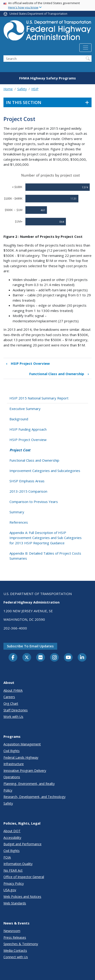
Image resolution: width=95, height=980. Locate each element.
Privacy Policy (14, 883)
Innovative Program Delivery (25, 771)
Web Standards (15, 903)
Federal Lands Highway (21, 757)
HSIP (35, 89)
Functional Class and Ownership (59, 374)
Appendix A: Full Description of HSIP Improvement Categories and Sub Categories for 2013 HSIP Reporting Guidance (46, 538)
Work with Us (13, 717)
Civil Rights (12, 751)
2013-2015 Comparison (28, 491)
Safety (22, 89)
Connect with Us (16, 957)
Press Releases (15, 937)
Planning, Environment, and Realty (29, 784)
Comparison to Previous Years (34, 502)
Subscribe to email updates (30, 646)
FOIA (7, 857)
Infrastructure (14, 764)
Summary (17, 512)
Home (8, 89)
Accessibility (12, 838)
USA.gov (10, 890)
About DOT (12, 831)
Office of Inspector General (24, 877)
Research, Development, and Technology (34, 797)
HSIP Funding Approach (28, 429)
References (19, 522)
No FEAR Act (13, 870)
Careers (9, 697)
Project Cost (20, 450)
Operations (12, 777)
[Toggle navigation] (85, 48)
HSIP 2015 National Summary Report (39, 398)
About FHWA (13, 690)
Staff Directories (16, 710)
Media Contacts (15, 951)
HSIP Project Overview (28, 364)
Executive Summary (25, 409)
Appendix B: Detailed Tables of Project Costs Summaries (45, 556)
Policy (8, 790)
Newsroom (12, 931)
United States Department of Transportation (38, 14)
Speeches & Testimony (21, 944)
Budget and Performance (22, 844)
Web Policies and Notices (22, 897)
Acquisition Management (22, 744)
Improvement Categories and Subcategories (45, 471)
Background (19, 419)
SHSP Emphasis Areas (27, 481)
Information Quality (18, 864)
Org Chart (11, 703)
